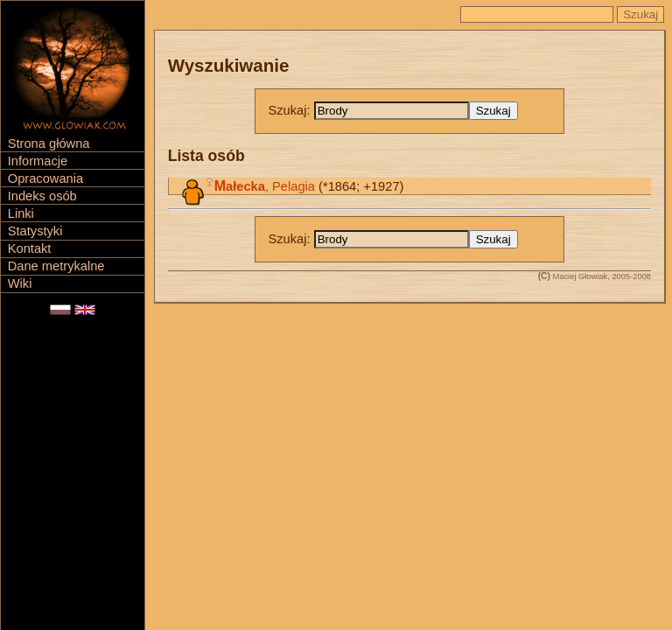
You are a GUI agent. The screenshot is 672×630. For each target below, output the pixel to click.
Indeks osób (42, 196)
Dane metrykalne (56, 266)
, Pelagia (265, 186)
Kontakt (30, 248)
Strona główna (49, 143)
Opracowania (45, 178)
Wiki (20, 283)
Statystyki (35, 231)
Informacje (38, 161)
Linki (21, 213)
